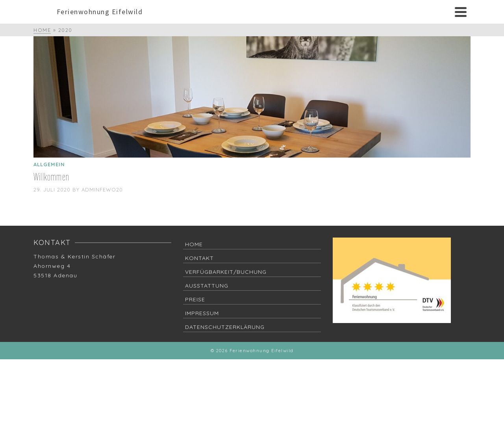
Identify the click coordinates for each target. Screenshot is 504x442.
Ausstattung (207, 286)
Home (194, 244)
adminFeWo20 (102, 189)
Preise (195, 299)
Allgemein (49, 164)
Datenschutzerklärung (225, 327)
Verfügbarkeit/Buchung (226, 272)
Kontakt (199, 258)
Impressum (202, 313)
